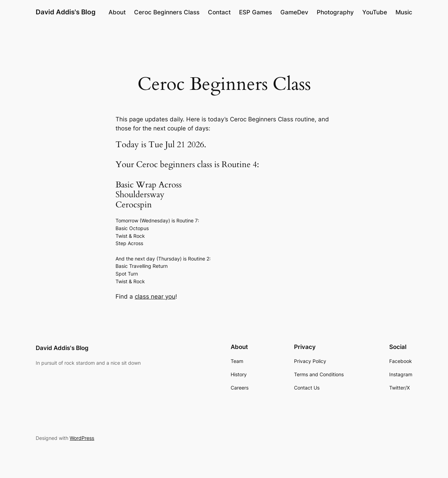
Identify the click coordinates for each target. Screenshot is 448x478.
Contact (219, 12)
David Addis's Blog (66, 12)
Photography (335, 12)
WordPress (82, 438)
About (117, 12)
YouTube (375, 12)
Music (404, 12)
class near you (155, 297)
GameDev (294, 12)
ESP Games (255, 12)
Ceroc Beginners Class (167, 12)
